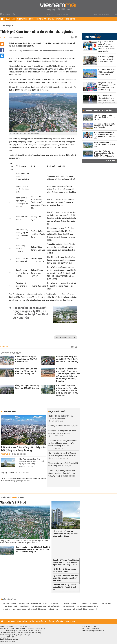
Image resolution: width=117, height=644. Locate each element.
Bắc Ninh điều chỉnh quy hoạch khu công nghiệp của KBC (105, 144)
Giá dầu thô (54, 603)
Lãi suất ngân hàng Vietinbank (60, 609)
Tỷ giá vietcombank (10, 606)
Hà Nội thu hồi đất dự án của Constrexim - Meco (64, 570)
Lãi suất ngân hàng (39, 606)
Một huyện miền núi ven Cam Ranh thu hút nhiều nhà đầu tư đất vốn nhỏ (46, 52)
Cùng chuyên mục (11, 353)
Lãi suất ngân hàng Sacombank (14, 609)
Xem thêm (111, 161)
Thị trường (22, 19)
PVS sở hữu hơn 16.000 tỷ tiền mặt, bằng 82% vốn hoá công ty (107, 72)
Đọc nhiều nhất (58, 412)
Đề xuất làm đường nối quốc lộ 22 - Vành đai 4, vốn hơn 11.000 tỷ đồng (67, 359)
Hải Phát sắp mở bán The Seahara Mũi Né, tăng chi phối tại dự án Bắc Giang (32, 461)
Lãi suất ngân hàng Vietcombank (85, 609)
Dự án (32, 19)
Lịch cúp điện (25, 606)
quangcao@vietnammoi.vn (95, 631)
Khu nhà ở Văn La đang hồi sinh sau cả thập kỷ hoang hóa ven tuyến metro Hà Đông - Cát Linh (63, 443)
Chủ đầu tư (41, 19)
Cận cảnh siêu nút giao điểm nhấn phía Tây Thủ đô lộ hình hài (26, 359)
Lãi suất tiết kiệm (54, 606)
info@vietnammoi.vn (11, 639)
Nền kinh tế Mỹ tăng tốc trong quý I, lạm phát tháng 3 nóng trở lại (107, 59)
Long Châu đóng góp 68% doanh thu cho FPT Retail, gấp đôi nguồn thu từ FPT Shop (107, 86)
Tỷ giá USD (93, 603)
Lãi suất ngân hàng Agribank (87, 606)
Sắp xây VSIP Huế (8, 473)
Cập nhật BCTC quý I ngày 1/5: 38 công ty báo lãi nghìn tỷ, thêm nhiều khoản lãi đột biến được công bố (107, 47)
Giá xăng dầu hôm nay (39, 603)
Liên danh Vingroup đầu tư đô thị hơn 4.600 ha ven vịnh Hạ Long (104, 117)
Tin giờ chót (9, 412)
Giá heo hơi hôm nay (68, 603)
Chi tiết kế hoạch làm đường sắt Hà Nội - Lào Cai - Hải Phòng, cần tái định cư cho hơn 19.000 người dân (67, 390)
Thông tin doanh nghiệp (98, 111)
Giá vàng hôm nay (9, 603)
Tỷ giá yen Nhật (105, 603)
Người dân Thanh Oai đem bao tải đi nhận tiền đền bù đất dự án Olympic (65, 578)
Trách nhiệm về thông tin (8, 641)
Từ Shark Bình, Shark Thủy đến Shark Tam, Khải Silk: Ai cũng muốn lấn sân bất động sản (105, 135)
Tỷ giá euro (83, 603)
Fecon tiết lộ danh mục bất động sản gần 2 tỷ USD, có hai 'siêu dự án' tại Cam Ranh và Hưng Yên (31, 313)
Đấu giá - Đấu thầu (56, 19)
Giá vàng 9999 (24, 603)
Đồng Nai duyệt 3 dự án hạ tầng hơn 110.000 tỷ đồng (27, 387)
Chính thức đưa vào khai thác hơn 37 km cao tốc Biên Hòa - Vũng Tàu (26, 371)
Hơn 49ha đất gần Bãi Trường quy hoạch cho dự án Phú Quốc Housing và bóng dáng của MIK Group (104, 154)
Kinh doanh (70, 19)
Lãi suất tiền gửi (69, 606)
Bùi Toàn (3, 37)
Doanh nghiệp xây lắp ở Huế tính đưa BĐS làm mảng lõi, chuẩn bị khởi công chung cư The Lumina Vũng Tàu (33, 549)
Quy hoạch (10, 19)
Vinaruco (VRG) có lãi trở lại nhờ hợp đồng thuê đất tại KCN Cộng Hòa (105, 126)
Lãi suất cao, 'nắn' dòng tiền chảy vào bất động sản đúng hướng (23, 449)
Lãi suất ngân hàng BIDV (37, 609)
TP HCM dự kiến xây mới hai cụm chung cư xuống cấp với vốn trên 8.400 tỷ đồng (62, 473)
